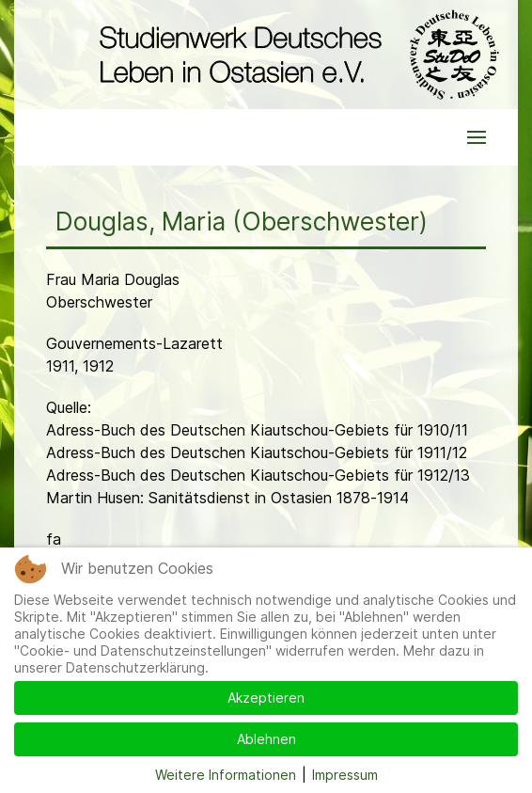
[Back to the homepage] (295, 55)
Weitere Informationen (226, 775)
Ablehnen (266, 739)
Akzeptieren (266, 698)
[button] (477, 137)
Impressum (345, 775)
